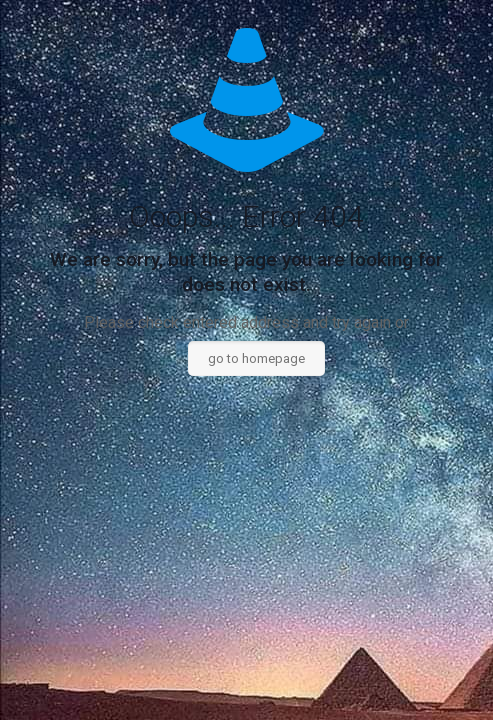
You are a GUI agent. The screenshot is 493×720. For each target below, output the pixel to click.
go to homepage (256, 358)
